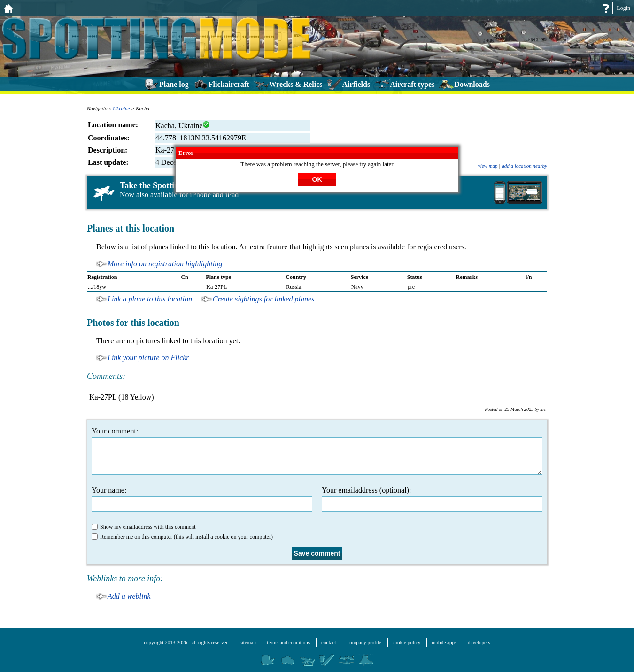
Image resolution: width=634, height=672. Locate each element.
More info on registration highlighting (165, 264)
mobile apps (444, 642)
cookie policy (407, 642)
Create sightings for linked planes (263, 299)
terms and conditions (288, 642)
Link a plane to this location (150, 299)
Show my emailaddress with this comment (144, 527)
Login (623, 8)
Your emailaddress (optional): (432, 499)
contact (329, 642)
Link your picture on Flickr (148, 358)
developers (479, 642)
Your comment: (317, 451)
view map (488, 166)
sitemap (248, 642)
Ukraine (121, 108)
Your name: (202, 499)
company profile (364, 642)
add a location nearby (524, 166)
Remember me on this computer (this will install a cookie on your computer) (182, 537)
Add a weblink (129, 596)
